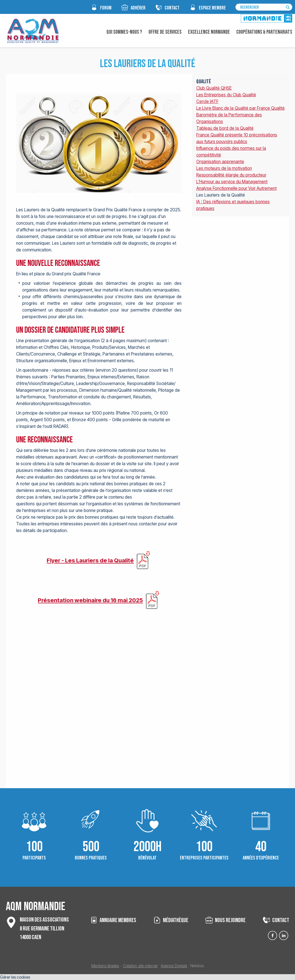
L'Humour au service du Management (232, 182)
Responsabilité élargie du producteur (231, 175)
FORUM (106, 8)
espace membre (212, 8)
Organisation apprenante (220, 162)
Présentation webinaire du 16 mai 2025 (90, 600)
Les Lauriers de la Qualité (221, 195)
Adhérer (138, 8)
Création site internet (140, 966)
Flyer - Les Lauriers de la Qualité (90, 560)
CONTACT (172, 8)
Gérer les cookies (15, 977)
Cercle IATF (207, 101)
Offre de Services (165, 32)
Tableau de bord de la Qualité (225, 128)
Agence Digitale (174, 966)
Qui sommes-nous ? (124, 32)
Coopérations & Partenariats (264, 32)
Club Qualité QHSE (214, 88)
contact (281, 920)
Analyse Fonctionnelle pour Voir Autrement (236, 188)
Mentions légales (105, 966)
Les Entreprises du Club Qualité (226, 95)
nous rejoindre (230, 920)
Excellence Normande (209, 32)
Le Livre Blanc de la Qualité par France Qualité (241, 108)
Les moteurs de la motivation (224, 168)
